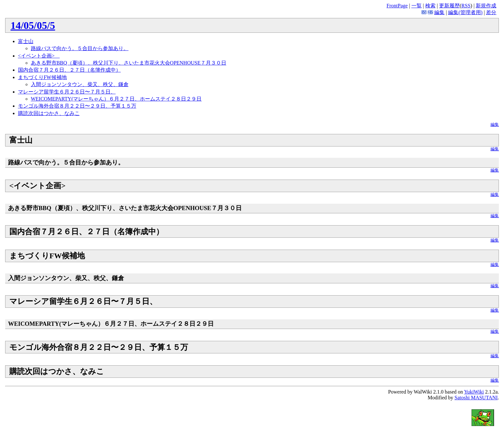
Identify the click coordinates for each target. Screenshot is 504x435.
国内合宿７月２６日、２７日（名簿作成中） (69, 70)
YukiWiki (474, 392)
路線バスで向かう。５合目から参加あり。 (80, 48)
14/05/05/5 (33, 25)
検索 (430, 6)
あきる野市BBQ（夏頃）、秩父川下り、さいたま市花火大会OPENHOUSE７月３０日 (129, 63)
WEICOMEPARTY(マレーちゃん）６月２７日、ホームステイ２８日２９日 (116, 99)
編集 (439, 12)
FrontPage (397, 6)
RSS (466, 6)
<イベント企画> (39, 56)
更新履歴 (449, 6)
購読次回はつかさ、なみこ (49, 113)
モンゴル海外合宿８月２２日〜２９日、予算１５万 (77, 106)
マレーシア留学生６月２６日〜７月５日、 (67, 92)
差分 (491, 12)
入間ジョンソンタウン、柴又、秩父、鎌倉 (80, 84)
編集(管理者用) (465, 12)
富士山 (26, 41)
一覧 (417, 6)
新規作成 (486, 6)
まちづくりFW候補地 (42, 77)
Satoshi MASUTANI (476, 398)
